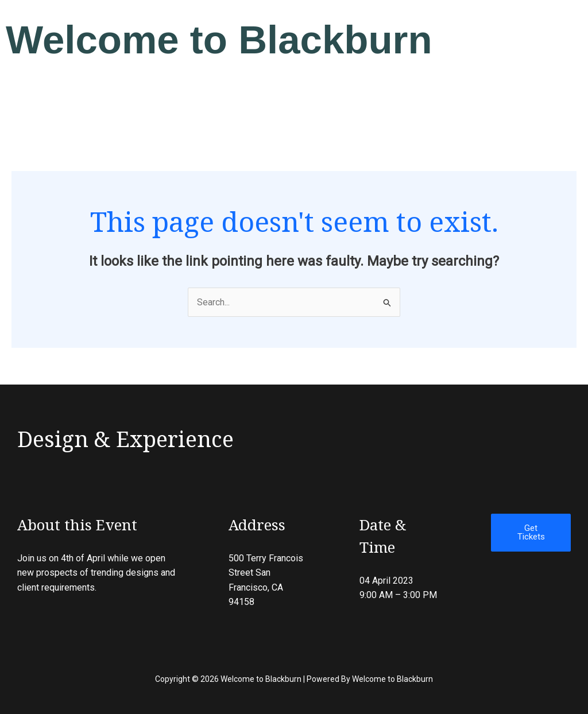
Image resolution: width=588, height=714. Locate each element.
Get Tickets (531, 532)
